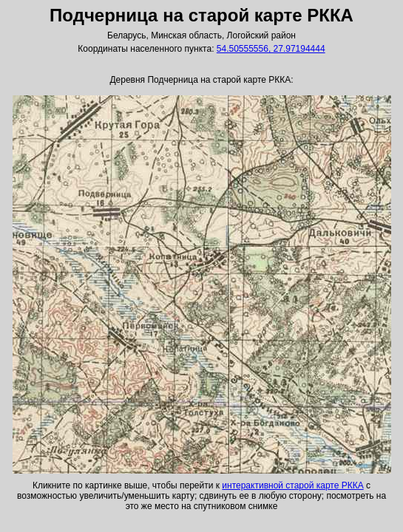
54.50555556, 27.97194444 (271, 49)
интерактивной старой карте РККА (292, 485)
